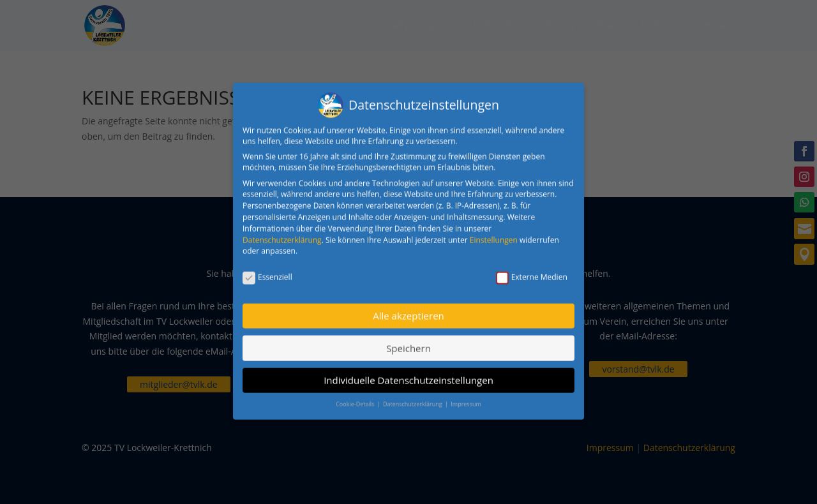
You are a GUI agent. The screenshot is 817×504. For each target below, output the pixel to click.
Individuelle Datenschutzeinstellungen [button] (408, 374)
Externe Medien (532, 271)
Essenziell (267, 271)
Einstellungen (494, 234)
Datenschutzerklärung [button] (413, 398)
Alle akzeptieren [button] (408, 309)
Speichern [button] (408, 342)
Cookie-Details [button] (356, 398)
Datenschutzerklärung (282, 234)
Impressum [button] (466, 398)
